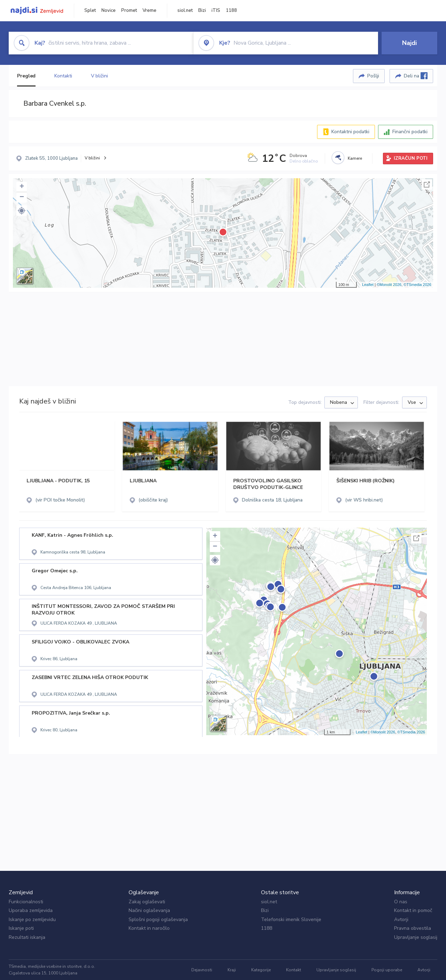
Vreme (149, 10)
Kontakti (63, 76)
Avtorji (401, 919)
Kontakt (294, 970)
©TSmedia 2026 (417, 285)
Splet (90, 10)
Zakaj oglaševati (147, 902)
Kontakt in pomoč (413, 910)
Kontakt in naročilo (149, 928)
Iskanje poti (21, 928)
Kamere (355, 158)
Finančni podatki (410, 132)
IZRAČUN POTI (411, 158)
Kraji (232, 970)
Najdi (409, 43)
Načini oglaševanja (149, 910)
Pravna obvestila (413, 928)
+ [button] (22, 187)
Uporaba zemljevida (31, 910)
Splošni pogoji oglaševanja (158, 919)
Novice (109, 10)
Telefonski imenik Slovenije (291, 919)
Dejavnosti (202, 970)
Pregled (26, 76)
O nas (401, 902)
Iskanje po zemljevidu (32, 919)
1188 (231, 10)
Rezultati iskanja (27, 937)
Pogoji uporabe (387, 970)
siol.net (185, 10)
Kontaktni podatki (350, 132)
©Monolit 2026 (389, 285)
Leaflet (368, 285)
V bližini (99, 76)
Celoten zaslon (427, 184)
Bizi (202, 10)
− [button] (22, 197)
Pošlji (373, 76)
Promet (129, 10)
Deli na (416, 76)
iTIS (216, 10)
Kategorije (261, 970)
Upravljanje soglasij (416, 937)
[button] (22, 211)
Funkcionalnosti (26, 902)
